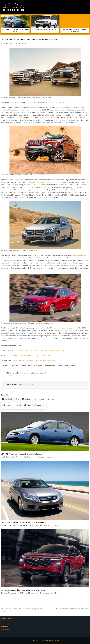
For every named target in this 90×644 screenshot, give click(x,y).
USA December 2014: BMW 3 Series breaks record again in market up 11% (38, 351)
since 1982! (16, 192)
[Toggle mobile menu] (85, 7)
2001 (56, 333)
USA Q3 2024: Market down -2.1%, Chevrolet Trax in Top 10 (23, 590)
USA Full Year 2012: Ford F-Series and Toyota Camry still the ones (35, 360)
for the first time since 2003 (42, 263)
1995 (34, 333)
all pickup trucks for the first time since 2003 (44, 182)
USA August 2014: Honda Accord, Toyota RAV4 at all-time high (24, 522)
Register (9, 376)
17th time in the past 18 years (64, 330)
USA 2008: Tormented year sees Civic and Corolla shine (22, 454)
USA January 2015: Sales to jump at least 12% (72, 609)
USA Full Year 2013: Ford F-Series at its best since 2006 (31, 355)
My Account (5, 629)
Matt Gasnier (22, 43)
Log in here (29, 384)
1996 (38, 333)
